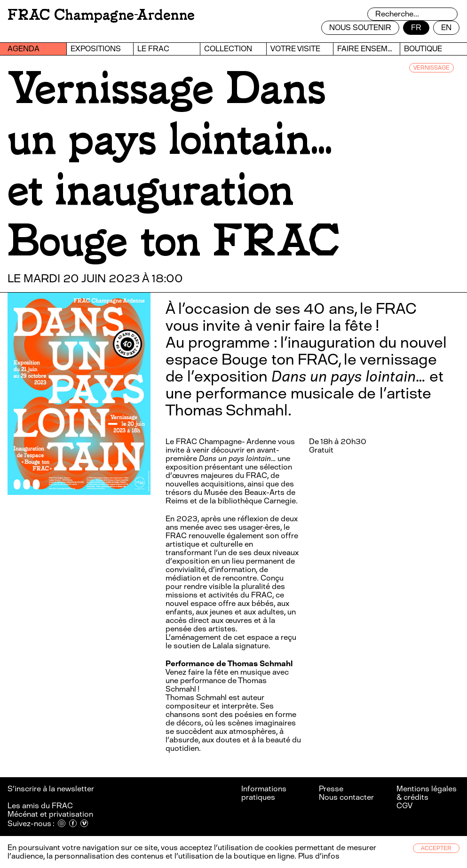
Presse (331, 789)
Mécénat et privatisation (50, 814)
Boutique (423, 49)
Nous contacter (346, 797)
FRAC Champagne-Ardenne (101, 15)
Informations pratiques (264, 793)
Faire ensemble (368, 49)
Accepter (436, 848)
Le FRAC (153, 49)
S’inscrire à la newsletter (51, 789)
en (446, 28)
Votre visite (295, 49)
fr (416, 28)
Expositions (96, 49)
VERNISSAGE (431, 68)
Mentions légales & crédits (427, 793)
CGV (404, 806)
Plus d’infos (318, 856)
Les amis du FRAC (40, 806)
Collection (228, 49)
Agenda (24, 49)
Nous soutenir (360, 28)
